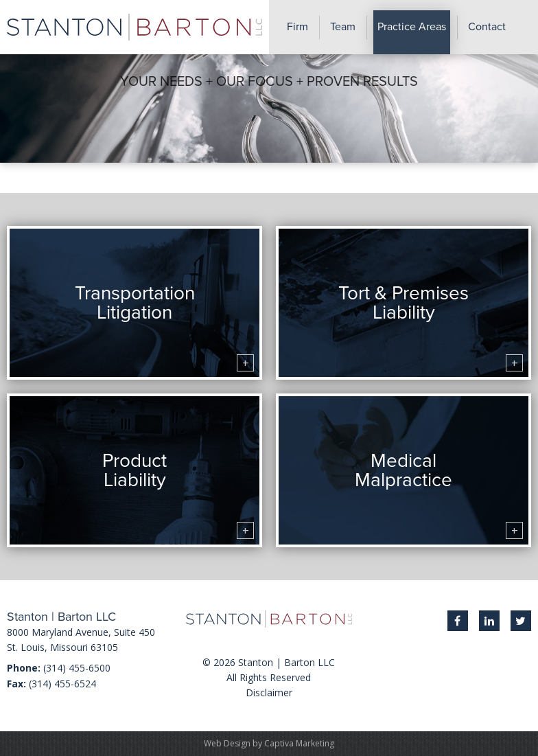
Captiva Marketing (299, 743)
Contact (487, 27)
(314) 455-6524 (62, 684)
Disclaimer (269, 692)
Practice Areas (412, 27)
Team (343, 27)
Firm (297, 27)
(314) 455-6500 (77, 668)
